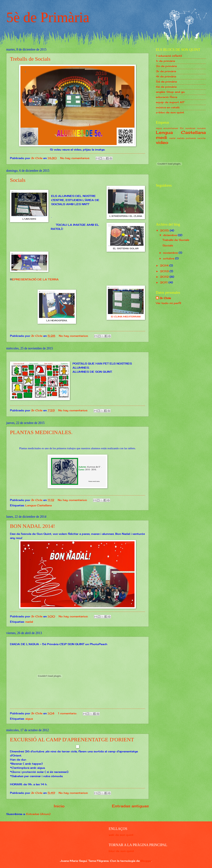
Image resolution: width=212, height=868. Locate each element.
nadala (181, 138)
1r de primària (165, 61)
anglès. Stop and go (170, 92)
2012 (165, 277)
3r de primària (166, 71)
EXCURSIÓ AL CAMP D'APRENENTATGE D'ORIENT (72, 739)
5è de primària (166, 82)
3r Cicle (165, 298)
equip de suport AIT (170, 102)
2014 (165, 266)
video (162, 142)
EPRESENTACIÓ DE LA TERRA (35, 279)
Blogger (146, 861)
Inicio (59, 806)
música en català (168, 107)
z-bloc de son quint (170, 112)
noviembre (171, 253)
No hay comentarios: (75, 158)
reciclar (202, 138)
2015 (165, 231)
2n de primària (166, 66)
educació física (166, 97)
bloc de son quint (121, 851)
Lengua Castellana (38, 505)
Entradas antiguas (130, 806)
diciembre (170, 235)
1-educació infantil (169, 56)
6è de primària (166, 87)
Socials (18, 180)
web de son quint (121, 835)
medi (161, 137)
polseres (191, 138)
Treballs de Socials (30, 59)
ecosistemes (171, 128)
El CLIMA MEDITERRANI (126, 317)
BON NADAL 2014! (32, 526)
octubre (169, 258)
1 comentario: (68, 713)
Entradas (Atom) (38, 814)
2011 (164, 283)
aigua (29, 719)
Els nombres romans (193, 128)
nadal (29, 622)
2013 (165, 271)
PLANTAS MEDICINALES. (41, 432)
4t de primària (166, 76)
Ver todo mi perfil (168, 303)
